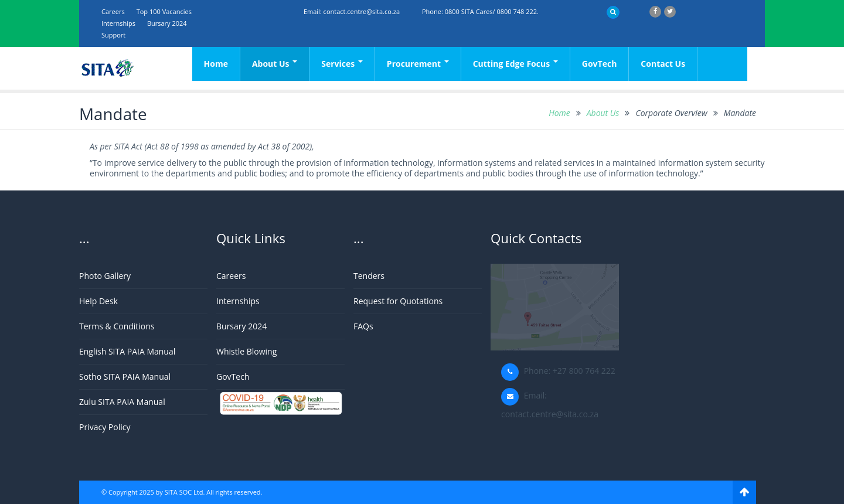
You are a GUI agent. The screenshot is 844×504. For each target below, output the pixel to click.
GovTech (600, 64)
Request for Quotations (398, 301)
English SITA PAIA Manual (127, 351)
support (113, 35)
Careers (113, 11)
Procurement (418, 64)
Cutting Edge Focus (515, 64)
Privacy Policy (105, 427)
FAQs (363, 326)
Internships (118, 23)
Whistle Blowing (246, 351)
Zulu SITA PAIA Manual (122, 402)
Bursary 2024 (167, 23)
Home (216, 64)
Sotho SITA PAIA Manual (125, 377)
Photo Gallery (105, 276)
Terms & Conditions (117, 326)
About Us (275, 64)
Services (342, 64)
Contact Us (663, 64)
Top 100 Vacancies (164, 11)
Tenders (369, 276)
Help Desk (98, 301)
